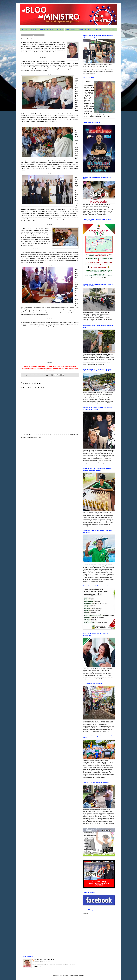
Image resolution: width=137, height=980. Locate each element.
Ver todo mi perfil (37, 966)
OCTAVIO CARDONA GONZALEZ (44, 960)
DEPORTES (60, 29)
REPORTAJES (110, 29)
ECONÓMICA (89, 29)
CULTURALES (99, 29)
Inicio (51, 434)
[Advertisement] (95, 930)
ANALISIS (42, 29)
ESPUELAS (33, 29)
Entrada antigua (74, 434)
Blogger (82, 975)
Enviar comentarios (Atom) (35, 437)
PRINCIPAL (24, 29)
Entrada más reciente (27, 434)
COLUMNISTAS (70, 29)
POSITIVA (80, 29)
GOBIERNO (51, 29)
